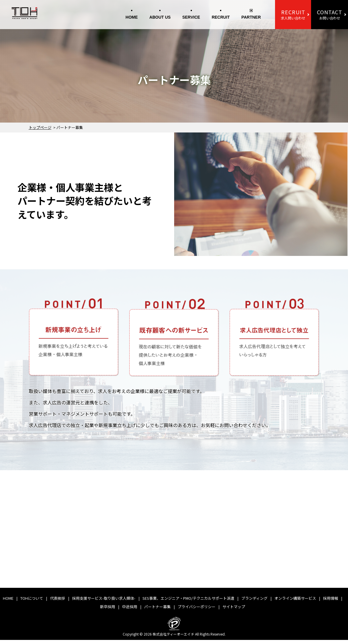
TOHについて (32, 602)
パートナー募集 (157, 610)
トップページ (40, 127)
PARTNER (251, 17)
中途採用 (130, 610)
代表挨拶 (58, 602)
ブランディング (254, 602)
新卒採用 (108, 610)
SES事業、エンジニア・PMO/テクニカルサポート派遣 (188, 602)
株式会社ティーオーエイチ (173, 638)
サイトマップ (234, 610)
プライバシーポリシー (197, 610)
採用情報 (331, 602)
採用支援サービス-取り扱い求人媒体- (104, 602)
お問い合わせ (330, 14)
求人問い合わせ (293, 14)
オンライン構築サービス (295, 602)
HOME (132, 17)
